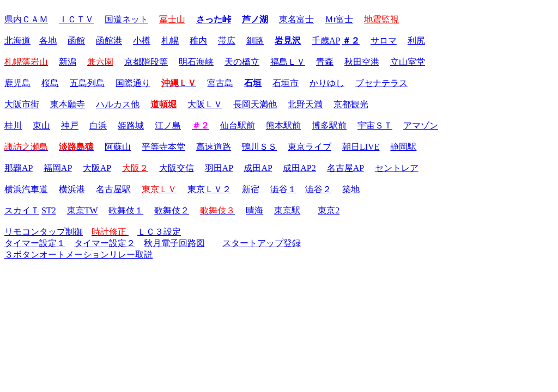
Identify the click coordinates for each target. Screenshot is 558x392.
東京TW (83, 210)
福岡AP (58, 168)
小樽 (142, 41)
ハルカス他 (118, 104)
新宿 (251, 189)
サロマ (384, 41)
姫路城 (131, 125)
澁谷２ (318, 189)
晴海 (254, 210)
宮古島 (220, 83)
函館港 (109, 41)
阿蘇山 (118, 147)
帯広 (227, 41)
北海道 (17, 41)
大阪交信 (177, 168)
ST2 (49, 210)
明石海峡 (196, 62)
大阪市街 (22, 104)
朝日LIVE (361, 147)
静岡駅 (403, 147)
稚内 (198, 41)
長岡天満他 (255, 104)
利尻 (416, 41)
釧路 (255, 41)
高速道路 (214, 147)
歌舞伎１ (126, 210)
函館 (76, 41)
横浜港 (72, 189)
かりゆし (327, 83)
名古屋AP (345, 168)
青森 (325, 62)
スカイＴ (22, 210)
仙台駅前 (238, 125)
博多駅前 (329, 125)
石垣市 (286, 83)
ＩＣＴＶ (76, 19)
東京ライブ (310, 147)
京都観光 (351, 104)
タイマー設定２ (105, 243)
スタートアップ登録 (262, 243)
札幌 (170, 41)
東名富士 (296, 19)
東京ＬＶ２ (209, 189)
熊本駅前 (283, 125)
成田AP (258, 168)
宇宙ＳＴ (375, 125)
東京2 (329, 210)
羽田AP (219, 168)
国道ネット (126, 19)
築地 (351, 189)
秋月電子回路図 (174, 243)
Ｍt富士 (339, 19)
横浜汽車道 (26, 189)
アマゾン (421, 125)
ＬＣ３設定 (159, 232)
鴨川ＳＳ (259, 147)
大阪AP (97, 168)
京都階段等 (146, 62)
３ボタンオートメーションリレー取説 (78, 255)
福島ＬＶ (288, 62)
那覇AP (19, 168)
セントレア (397, 168)
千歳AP (326, 41)
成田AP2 (299, 168)
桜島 (50, 83)
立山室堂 (408, 62)
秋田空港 (362, 62)
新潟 (68, 62)
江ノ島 (168, 125)
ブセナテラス (381, 83)
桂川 (13, 125)
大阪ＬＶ (205, 104)
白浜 (98, 125)
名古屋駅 (113, 189)
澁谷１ (283, 189)
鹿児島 (17, 83)
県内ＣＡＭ (26, 19)
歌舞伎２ (172, 210)
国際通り (133, 83)
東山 (41, 125)
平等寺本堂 (163, 147)
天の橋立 (242, 62)
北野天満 (305, 104)
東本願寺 (68, 104)
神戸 (70, 125)
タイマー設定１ (35, 243)
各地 (48, 41)
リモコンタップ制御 (44, 232)
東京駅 (287, 210)
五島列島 (87, 83)
